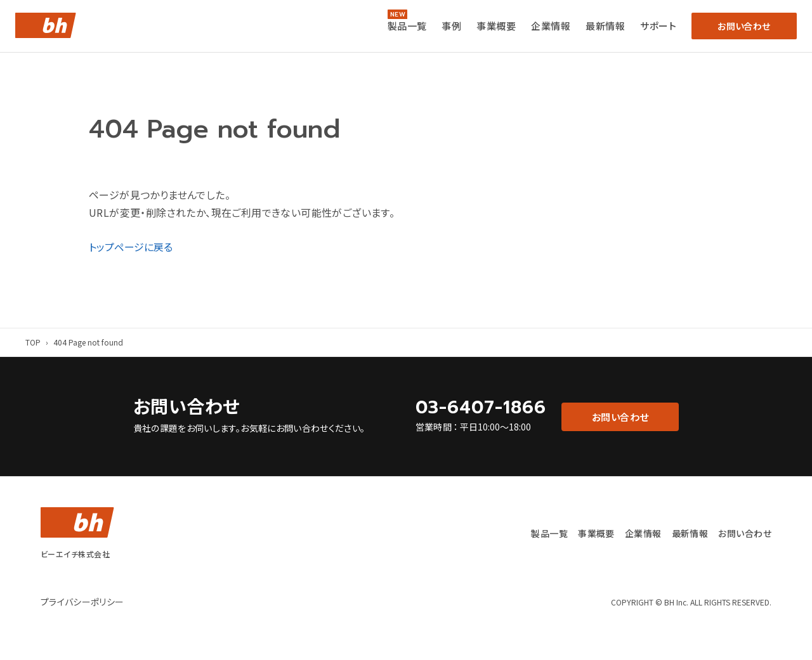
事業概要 (496, 26)
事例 (451, 26)
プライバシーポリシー (82, 601)
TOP (33, 342)
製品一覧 (407, 26)
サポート (658, 26)
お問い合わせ (745, 533)
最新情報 (605, 26)
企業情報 (551, 26)
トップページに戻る (131, 247)
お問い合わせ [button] (744, 26)
